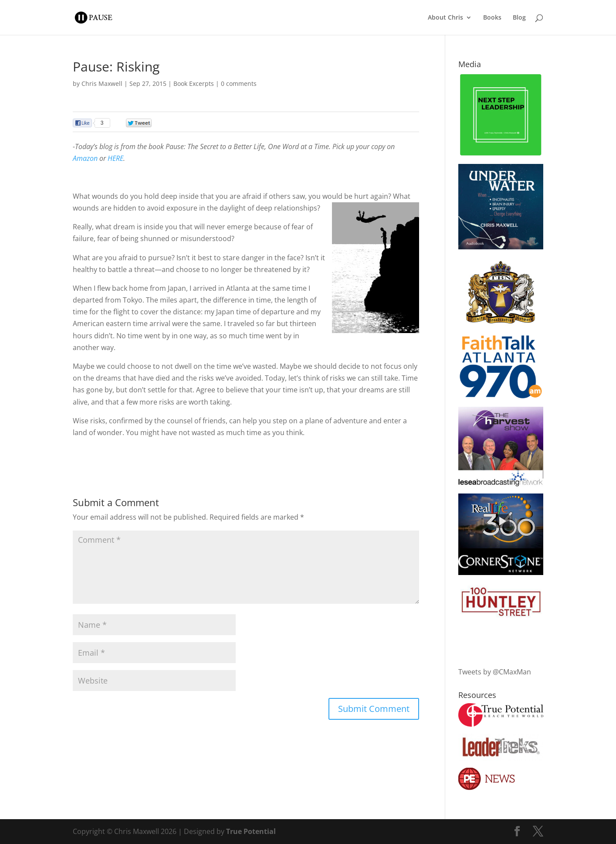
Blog (519, 18)
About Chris (445, 18)
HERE (115, 158)
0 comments (239, 83)
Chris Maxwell (102, 83)
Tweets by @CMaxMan (495, 672)
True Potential (251, 831)
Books (492, 18)
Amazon (85, 158)
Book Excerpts (194, 83)
